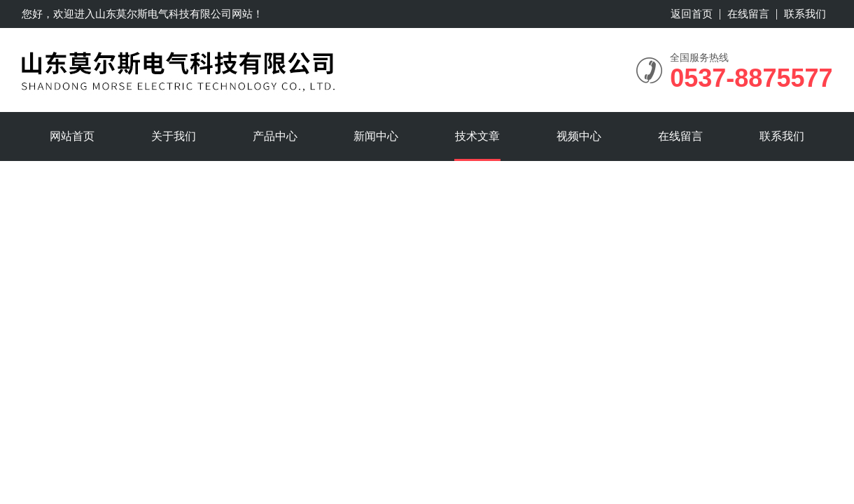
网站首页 (72, 136)
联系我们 (805, 14)
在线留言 (748, 14)
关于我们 (174, 136)
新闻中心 (376, 136)
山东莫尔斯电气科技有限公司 (163, 14)
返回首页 (692, 14)
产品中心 (275, 136)
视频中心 (579, 136)
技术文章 (477, 136)
